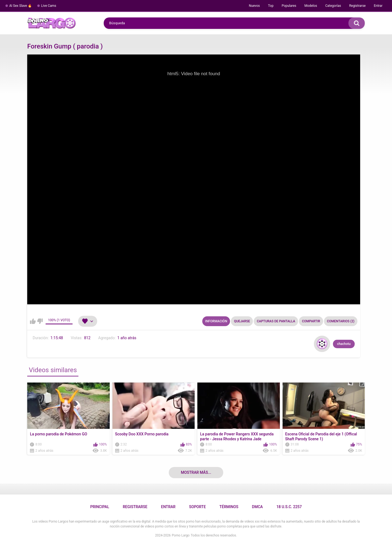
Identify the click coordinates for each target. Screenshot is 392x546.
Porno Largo (181, 535)
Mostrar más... (196, 472)
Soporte (197, 507)
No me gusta (40, 321)
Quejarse (242, 321)
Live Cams (49, 6)
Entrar (378, 6)
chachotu (344, 344)
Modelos (311, 6)
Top (271, 6)
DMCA (258, 507)
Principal (99, 507)
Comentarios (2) (341, 321)
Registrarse (358, 6)
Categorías (333, 6)
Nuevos (254, 6)
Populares (289, 6)
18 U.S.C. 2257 (289, 507)
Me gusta (33, 321)
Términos (229, 507)
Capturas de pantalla (276, 321)
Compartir (311, 321)
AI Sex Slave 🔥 (21, 6)
